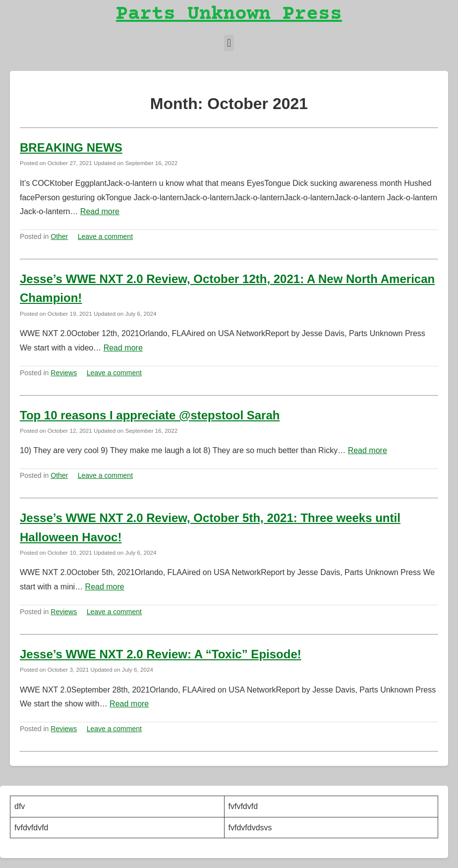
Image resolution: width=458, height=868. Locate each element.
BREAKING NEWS (71, 147)
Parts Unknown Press (229, 15)
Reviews (64, 373)
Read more (100, 211)
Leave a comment (105, 236)
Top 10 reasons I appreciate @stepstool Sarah (150, 415)
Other (59, 236)
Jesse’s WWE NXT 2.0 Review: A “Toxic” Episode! (161, 654)
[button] (229, 43)
